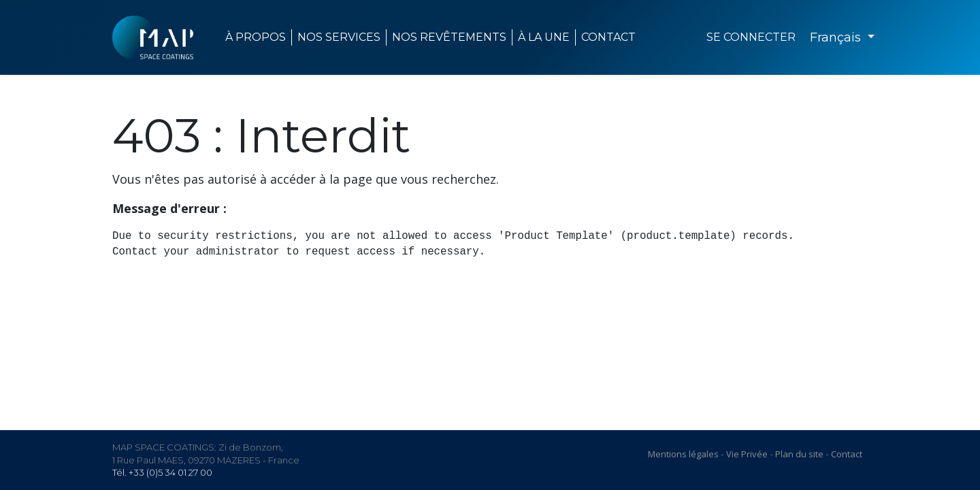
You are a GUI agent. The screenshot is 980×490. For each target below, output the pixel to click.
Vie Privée (747, 454)
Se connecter (751, 37)
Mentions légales (683, 454)
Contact (847, 454)
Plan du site (799, 454)
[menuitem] (544, 37)
